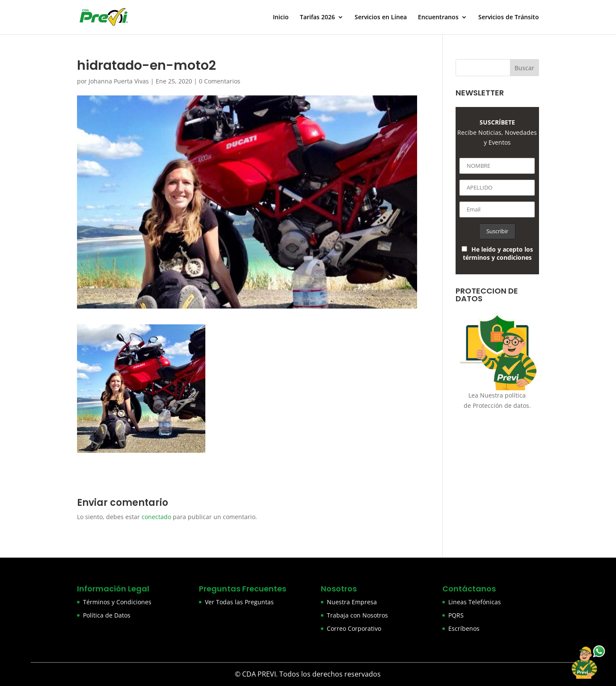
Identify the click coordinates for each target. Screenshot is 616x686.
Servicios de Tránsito (509, 18)
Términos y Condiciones (117, 602)
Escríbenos (464, 628)
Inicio (281, 18)
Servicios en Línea (381, 18)
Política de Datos (107, 615)
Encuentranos (438, 18)
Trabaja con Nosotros (357, 615)
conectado (156, 517)
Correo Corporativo (354, 628)
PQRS (456, 615)
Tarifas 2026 (317, 18)
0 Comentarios (220, 81)
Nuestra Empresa (352, 602)
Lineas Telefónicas (475, 602)
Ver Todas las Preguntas (239, 602)
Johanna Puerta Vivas (119, 81)
